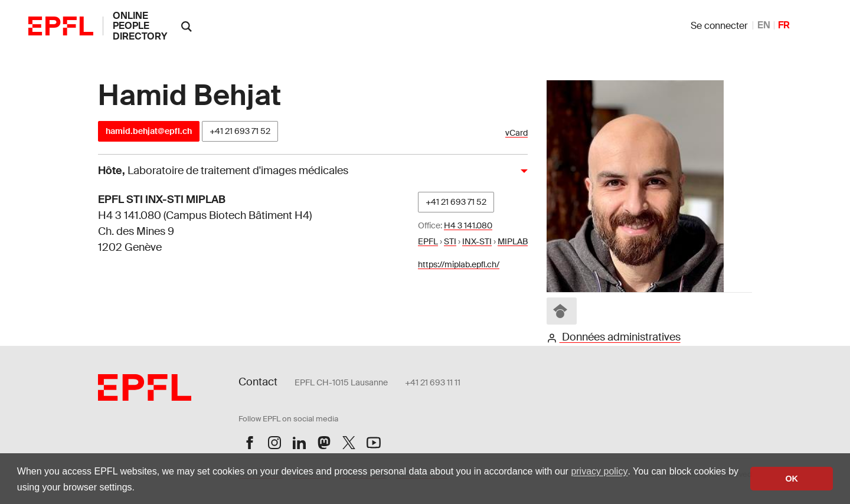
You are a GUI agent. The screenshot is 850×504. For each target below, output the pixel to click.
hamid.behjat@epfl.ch (149, 131)
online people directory (140, 26)
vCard (516, 133)
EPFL (428, 241)
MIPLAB (513, 241)
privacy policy (599, 471)
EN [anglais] (764, 25)
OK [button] (792, 479)
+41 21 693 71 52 (240, 131)
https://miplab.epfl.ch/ (459, 264)
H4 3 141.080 (468, 225)
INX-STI (477, 241)
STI (450, 241)
